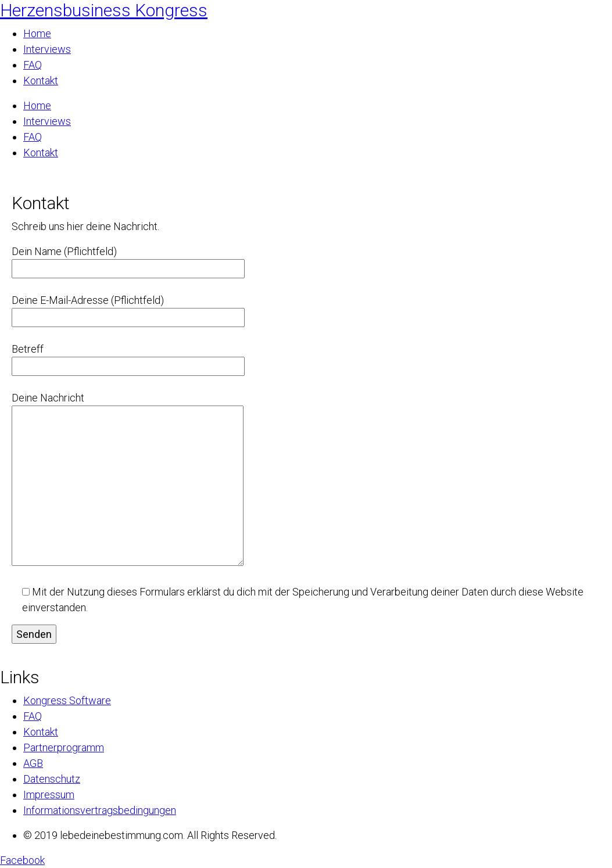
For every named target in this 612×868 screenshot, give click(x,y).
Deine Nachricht (128, 480)
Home (37, 33)
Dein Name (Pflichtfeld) (128, 260)
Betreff (128, 358)
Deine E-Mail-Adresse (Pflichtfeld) (128, 309)
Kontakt (41, 80)
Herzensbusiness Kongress (104, 10)
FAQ (33, 65)
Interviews (47, 49)
